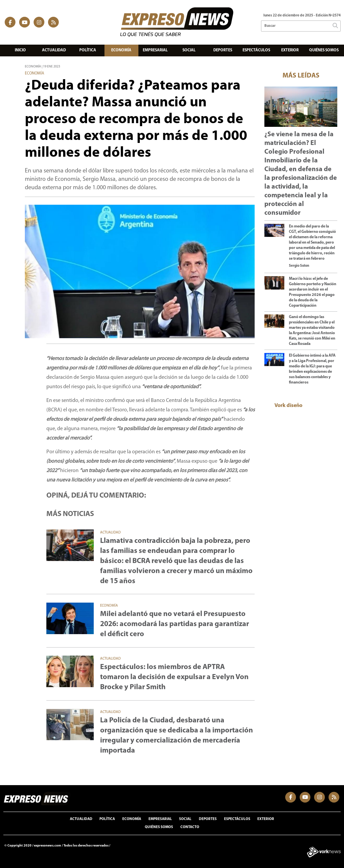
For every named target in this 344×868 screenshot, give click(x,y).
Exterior (290, 50)
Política (88, 50)
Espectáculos (256, 50)
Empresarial (155, 50)
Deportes (223, 50)
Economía (121, 50)
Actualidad (54, 50)
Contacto (190, 827)
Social (189, 50)
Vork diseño (288, 406)
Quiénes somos (324, 50)
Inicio (20, 50)
